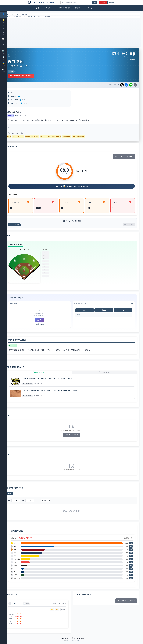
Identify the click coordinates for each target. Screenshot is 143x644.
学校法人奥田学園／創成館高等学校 (57, 137)
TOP (12, 14)
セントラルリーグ (27, 17)
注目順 (105, 311)
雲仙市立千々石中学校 (38, 137)
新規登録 (111, 3)
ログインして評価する (124, 156)
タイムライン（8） (106, 374)
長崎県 (15, 137)
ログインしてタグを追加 (22, 133)
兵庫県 (36, 17)
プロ (18, 14)
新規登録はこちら (44, 325)
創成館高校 (20, 96)
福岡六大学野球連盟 (85, 137)
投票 (131, 546)
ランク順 (124, 311)
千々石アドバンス (25, 137)
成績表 (16, 496)
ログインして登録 (75, 437)
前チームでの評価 (22, 225)
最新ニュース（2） (44, 374)
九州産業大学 (21, 100)
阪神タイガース (45, 17)
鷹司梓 (82, 315)
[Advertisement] (75, 32)
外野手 (24, 14)
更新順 (87, 311)
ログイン (103, 3)
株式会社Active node (73, 643)
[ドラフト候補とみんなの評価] (43, 3)
